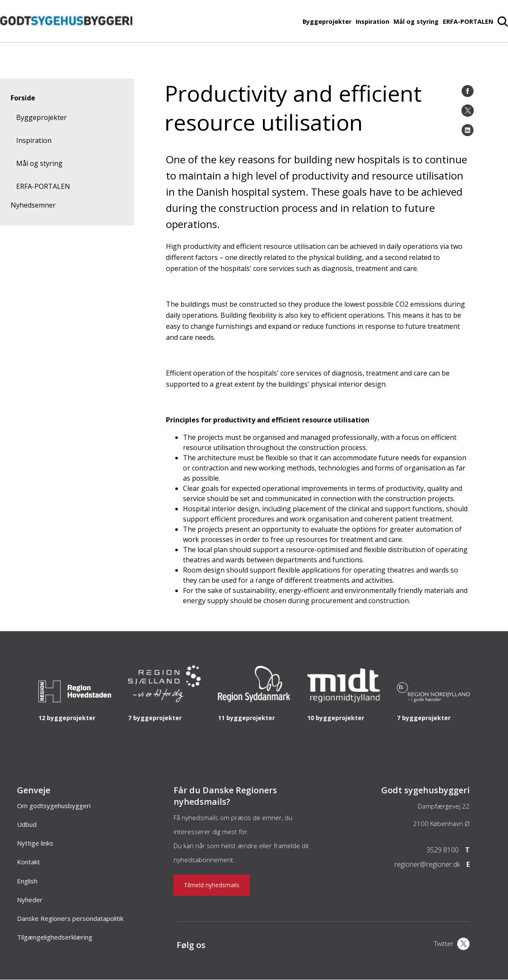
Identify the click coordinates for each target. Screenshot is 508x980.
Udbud (27, 824)
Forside (23, 98)
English (27, 881)
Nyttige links (35, 843)
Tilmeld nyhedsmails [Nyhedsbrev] (212, 885)
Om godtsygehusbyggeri (54, 806)
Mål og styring (416, 21)
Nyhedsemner (33, 205)
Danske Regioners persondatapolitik (70, 918)
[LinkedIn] (468, 130)
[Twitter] (468, 111)
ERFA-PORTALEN (468, 21)
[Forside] (66, 38)
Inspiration (372, 21)
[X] (452, 945)
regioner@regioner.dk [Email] (427, 864)
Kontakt (29, 862)
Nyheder (30, 900)
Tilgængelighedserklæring (55, 937)
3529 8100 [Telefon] (442, 850)
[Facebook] (468, 91)
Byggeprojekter (327, 21)
